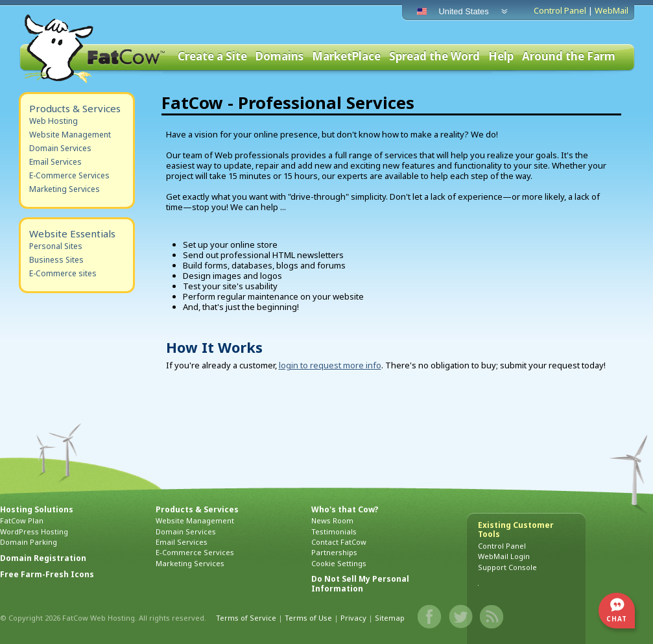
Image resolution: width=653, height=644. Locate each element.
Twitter (461, 617)
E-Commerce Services (69, 175)
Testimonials (334, 531)
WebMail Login (504, 556)
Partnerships (334, 552)
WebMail (611, 10)
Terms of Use (308, 618)
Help (501, 57)
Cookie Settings (339, 563)
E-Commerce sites (63, 273)
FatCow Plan (22, 520)
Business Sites (56, 260)
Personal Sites (56, 246)
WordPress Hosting (34, 531)
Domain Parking (29, 542)
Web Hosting (53, 121)
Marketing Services (65, 189)
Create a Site (212, 57)
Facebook (430, 617)
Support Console (507, 567)
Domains (279, 57)
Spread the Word (434, 57)
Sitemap (390, 618)
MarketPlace (346, 57)
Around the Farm (569, 57)
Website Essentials (72, 233)
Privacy (353, 618)
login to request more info (330, 365)
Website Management (70, 135)
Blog (492, 617)
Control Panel (560, 10)
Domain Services (60, 148)
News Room (332, 520)
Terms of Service (246, 618)
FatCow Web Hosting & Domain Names (93, 49)
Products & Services (75, 108)
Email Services (55, 162)
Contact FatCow (339, 542)
